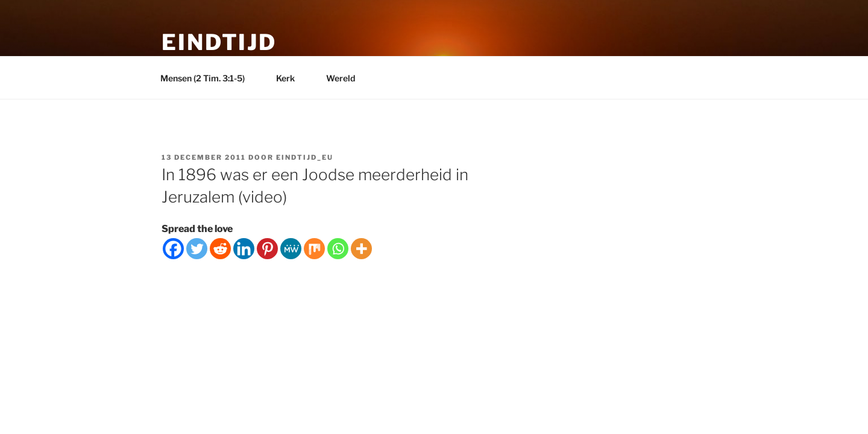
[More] (361, 249)
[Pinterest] (267, 249)
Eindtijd (219, 42)
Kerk (291, 78)
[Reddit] (220, 249)
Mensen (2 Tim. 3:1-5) (208, 78)
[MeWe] (291, 249)
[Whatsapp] (338, 249)
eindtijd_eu (305, 157)
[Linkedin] (244, 249)
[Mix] (314, 249)
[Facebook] (173, 249)
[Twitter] (197, 249)
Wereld (346, 78)
